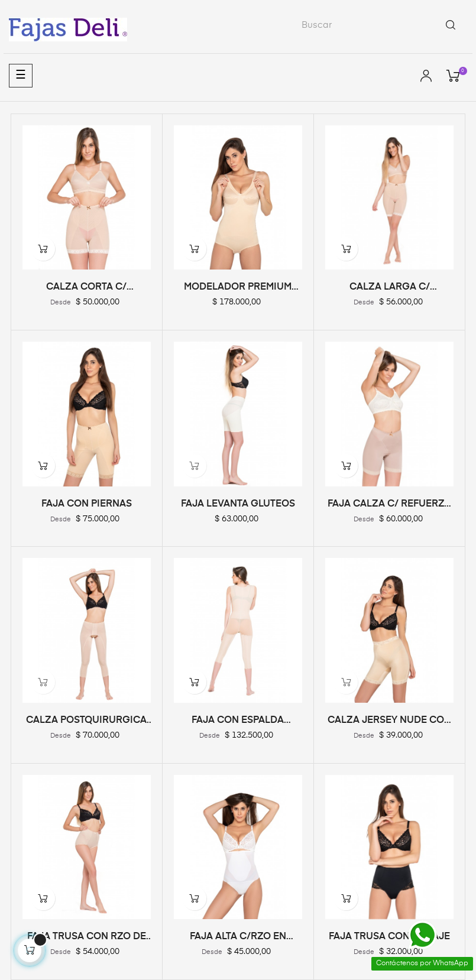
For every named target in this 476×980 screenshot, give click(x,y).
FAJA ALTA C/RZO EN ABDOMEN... (238, 937)
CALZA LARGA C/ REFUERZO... (390, 288)
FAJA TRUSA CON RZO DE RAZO (87, 937)
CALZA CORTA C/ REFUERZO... (86, 288)
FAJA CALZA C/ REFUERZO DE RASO (390, 505)
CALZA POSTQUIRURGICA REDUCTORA (86, 721)
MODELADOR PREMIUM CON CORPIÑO (238, 288)
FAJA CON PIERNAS (87, 504)
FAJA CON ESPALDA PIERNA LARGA (238, 721)
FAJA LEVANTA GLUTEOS (238, 504)
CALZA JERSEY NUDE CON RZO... (389, 721)
